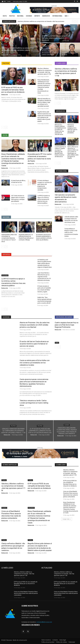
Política (5, 45)
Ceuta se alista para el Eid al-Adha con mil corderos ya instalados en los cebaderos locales (35, 363)
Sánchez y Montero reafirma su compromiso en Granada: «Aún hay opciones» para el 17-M (66, 72)
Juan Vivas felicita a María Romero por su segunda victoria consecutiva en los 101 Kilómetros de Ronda (44, 277)
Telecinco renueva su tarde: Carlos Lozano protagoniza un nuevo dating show (34, 403)
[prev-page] (3, 127)
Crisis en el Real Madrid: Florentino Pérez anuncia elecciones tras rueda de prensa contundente (26, 593)
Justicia (21, 232)
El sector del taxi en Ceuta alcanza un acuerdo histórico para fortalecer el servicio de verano (34, 344)
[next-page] (6, 127)
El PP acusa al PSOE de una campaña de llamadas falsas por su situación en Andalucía (13, 90)
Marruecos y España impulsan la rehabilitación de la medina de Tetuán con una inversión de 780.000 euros (60, 130)
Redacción (5, 95)
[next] (77, 21)
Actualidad (66, 41)
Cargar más (67, 519)
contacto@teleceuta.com (44, 622)
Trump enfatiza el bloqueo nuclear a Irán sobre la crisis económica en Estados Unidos (71, 232)
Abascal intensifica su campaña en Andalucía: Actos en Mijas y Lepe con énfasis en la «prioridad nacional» (44, 102)
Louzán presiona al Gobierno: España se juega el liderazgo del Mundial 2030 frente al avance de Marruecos (60, 152)
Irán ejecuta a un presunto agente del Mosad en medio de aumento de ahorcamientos (66, 198)
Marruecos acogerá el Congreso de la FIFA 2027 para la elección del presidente (72, 129)
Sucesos (45, 46)
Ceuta (57, 343)
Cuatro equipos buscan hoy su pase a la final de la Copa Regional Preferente (67, 325)
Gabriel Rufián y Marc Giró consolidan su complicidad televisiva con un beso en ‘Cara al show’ (9, 238)
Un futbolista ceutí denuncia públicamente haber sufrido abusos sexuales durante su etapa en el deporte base (45, 263)
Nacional (4, 232)
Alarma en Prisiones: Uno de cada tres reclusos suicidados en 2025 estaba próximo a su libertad (35, 325)
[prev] (73, 21)
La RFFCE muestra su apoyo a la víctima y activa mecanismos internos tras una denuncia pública (44, 199)
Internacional (59, 191)
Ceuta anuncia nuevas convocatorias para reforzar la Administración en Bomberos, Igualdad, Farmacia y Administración (34, 383)
